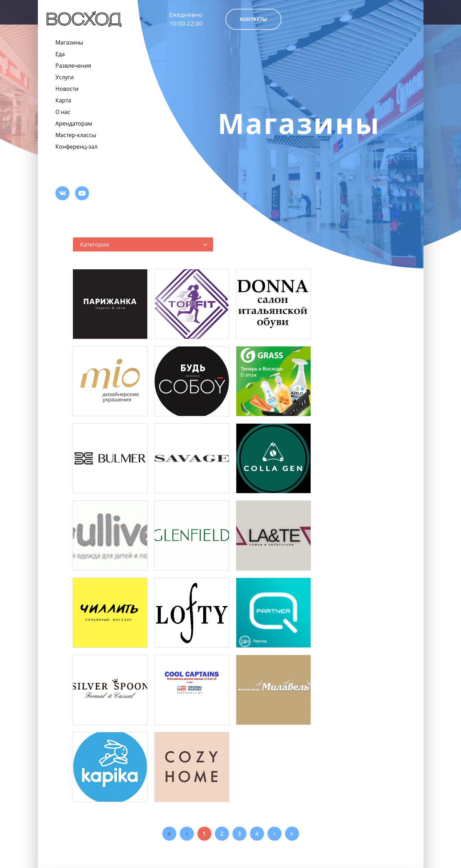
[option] (280, 134)
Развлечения (73, 66)
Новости (67, 89)
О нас (63, 112)
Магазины (69, 42)
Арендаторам (74, 123)
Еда (60, 54)
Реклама (372, 777)
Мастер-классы (76, 135)
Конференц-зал (76, 147)
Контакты (253, 19)
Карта (63, 100)
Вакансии (374, 762)
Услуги (65, 77)
